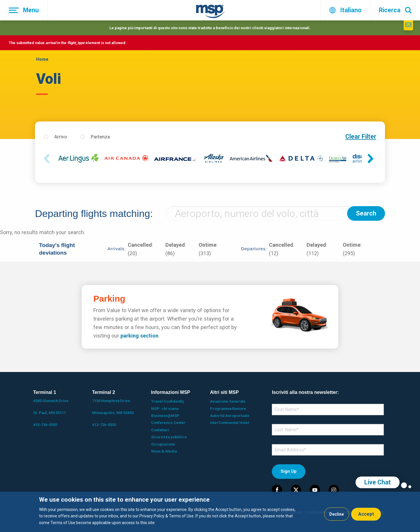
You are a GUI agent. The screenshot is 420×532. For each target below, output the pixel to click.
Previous (48, 159)
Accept (366, 514)
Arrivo (61, 137)
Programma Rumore (228, 409)
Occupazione (163, 444)
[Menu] (24, 10)
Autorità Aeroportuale (230, 416)
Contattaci (160, 430)
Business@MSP (165, 416)
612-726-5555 (45, 425)
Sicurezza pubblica (169, 437)
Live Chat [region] (378, 482)
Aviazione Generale (228, 401)
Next (372, 159)
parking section (139, 336)
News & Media (164, 451)
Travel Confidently (167, 401)
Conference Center (168, 423)
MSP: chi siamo (165, 409)
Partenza (100, 137)
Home (42, 59)
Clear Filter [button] (361, 137)
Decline (337, 514)
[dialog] (210, 512)
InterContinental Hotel (230, 423)
